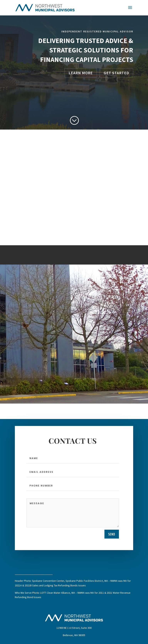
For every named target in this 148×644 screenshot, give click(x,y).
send (112, 534)
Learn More (81, 73)
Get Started (116, 73)
